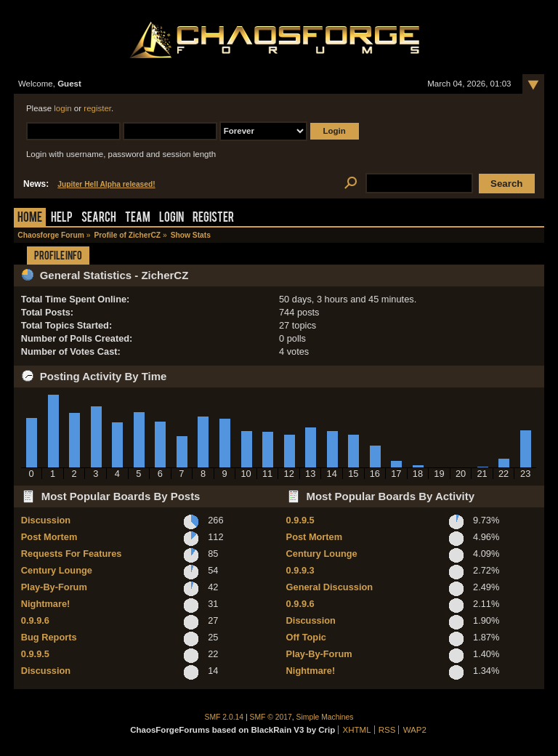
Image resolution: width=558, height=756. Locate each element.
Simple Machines (325, 717)
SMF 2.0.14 (225, 717)
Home (30, 218)
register (97, 108)
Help (62, 218)
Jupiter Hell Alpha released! (106, 184)
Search (99, 218)
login (62, 108)
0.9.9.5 (35, 654)
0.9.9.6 (35, 620)
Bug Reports (49, 637)
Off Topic (306, 637)
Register (213, 218)
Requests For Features (72, 554)
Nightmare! (46, 604)
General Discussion (329, 587)
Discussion (46, 520)
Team (138, 218)
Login (171, 218)
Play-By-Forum (54, 587)
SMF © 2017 (271, 717)
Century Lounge (57, 570)
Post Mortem (49, 537)
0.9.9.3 (300, 570)
